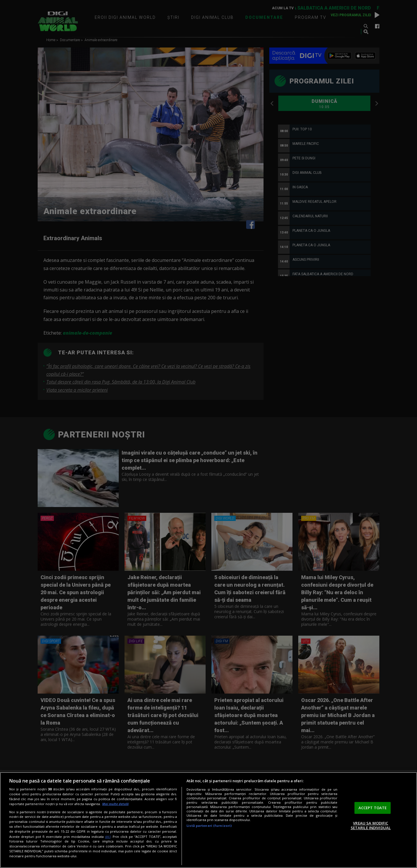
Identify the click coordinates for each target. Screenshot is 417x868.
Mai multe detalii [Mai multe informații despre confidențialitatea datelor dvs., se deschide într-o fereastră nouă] (115, 804)
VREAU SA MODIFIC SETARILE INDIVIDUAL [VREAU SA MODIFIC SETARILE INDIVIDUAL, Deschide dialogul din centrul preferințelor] (371, 825)
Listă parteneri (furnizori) (209, 826)
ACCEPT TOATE (373, 808)
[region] (209, 820)
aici (108, 837)
